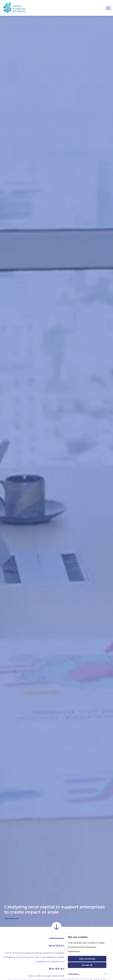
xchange (46, 976)
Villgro (31, 976)
